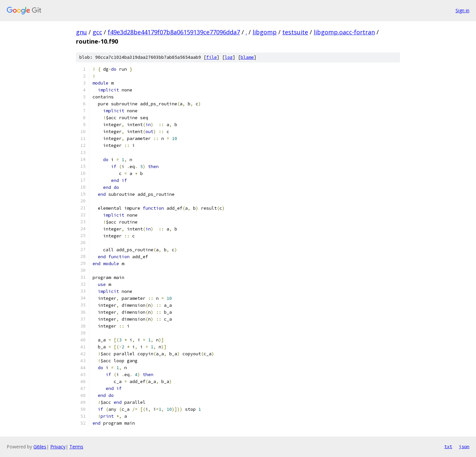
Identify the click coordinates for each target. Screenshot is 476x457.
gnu (81, 32)
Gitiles (40, 447)
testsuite (295, 32)
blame (247, 57)
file (212, 57)
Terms (76, 447)
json (464, 446)
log (229, 57)
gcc (97, 32)
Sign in (462, 10)
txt (448, 446)
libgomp (265, 32)
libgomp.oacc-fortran (344, 32)
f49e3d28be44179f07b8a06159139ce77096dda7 (174, 32)
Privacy (58, 447)
